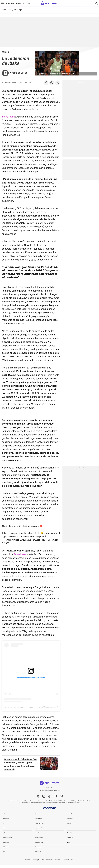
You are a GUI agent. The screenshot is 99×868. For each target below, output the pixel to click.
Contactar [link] (28, 863)
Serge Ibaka (8, 117)
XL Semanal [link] (70, 841)
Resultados (11, 3)
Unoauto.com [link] (38, 850)
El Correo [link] (5, 831)
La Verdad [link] (37, 836)
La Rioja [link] (5, 836)
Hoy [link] (4, 827)
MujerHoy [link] (69, 836)
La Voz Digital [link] (38, 831)
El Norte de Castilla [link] (8, 841)
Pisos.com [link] (69, 831)
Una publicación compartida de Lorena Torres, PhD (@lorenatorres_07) (31, 707)
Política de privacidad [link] (47, 863)
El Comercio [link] (6, 850)
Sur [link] (36, 817)
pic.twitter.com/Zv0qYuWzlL (33, 536)
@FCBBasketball (11, 536)
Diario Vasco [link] (6, 846)
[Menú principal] (2, 3)
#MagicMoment (52, 533)
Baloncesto (6, 10)
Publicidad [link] (58, 863)
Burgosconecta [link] (39, 846)
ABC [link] (4, 817)
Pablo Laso (20, 554)
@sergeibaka (20, 533)
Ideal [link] (4, 855)
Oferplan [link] (69, 827)
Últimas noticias (23, 3)
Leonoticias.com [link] (39, 841)
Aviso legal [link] (36, 863)
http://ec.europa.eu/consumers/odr (72, 806)
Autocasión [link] (70, 822)
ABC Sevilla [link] (6, 822)
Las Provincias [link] (38, 822)
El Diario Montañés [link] (40, 827)
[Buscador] (97, 3)
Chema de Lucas (19, 73)
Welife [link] (68, 846)
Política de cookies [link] (69, 863)
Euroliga (18, 10)
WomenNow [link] (70, 817)
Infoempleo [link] (38, 855)
